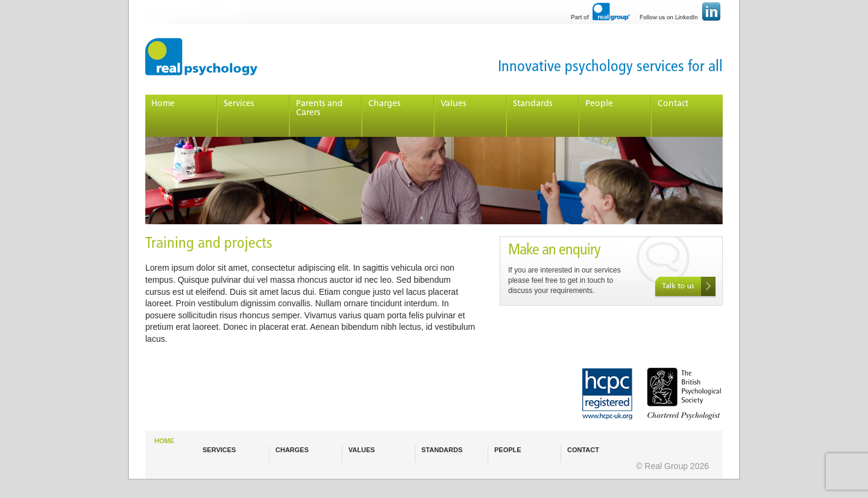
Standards (533, 104)
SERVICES (219, 450)
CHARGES (292, 450)
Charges (384, 104)
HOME (164, 441)
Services (239, 104)
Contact (673, 104)
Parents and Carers (319, 109)
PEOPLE (508, 450)
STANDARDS (442, 450)
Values (453, 104)
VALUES (362, 450)
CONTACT (583, 450)
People (599, 104)
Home (163, 104)
